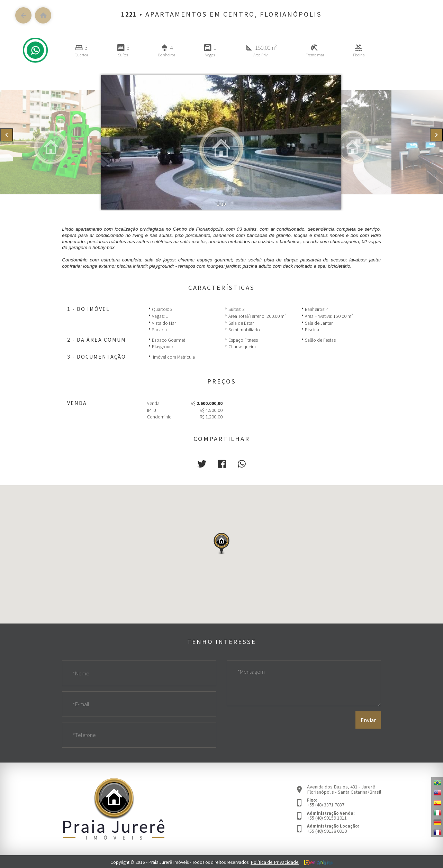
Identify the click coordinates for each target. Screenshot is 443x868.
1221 (129, 14)
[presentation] (7, 135)
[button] (203, 463)
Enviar (368, 730)
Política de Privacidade (275, 861)
